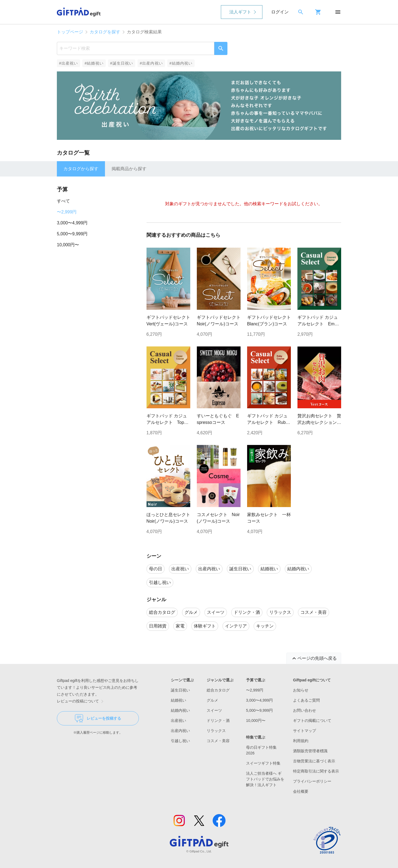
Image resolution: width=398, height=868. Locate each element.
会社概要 (301, 791)
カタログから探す (81, 169)
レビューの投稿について (81, 701)
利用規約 (301, 741)
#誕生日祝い (122, 63)
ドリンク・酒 (218, 721)
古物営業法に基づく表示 (314, 761)
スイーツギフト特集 (263, 763)
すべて (63, 201)
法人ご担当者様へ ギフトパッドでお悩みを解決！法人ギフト (265, 779)
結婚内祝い (180, 710)
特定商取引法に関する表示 (316, 771)
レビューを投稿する (98, 718)
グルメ (212, 700)
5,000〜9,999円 (72, 234)
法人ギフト (240, 12)
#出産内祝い (151, 63)
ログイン (280, 12)
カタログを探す (105, 32)
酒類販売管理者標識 (310, 751)
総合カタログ (218, 690)
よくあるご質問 (306, 700)
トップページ (70, 32)
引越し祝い (180, 741)
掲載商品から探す (129, 169)
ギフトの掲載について (312, 721)
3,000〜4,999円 (72, 223)
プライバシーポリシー (312, 781)
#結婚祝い (94, 63)
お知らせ (301, 690)
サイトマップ (305, 731)
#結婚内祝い (181, 63)
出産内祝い (180, 731)
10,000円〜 (68, 245)
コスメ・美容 (218, 741)
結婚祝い (178, 700)
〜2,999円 (67, 212)
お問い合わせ (305, 710)
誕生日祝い (180, 690)
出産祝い (178, 721)
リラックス (216, 731)
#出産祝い (68, 63)
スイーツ (214, 710)
